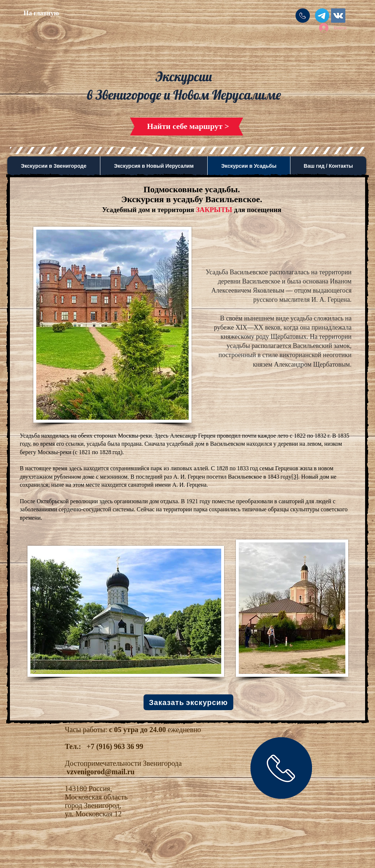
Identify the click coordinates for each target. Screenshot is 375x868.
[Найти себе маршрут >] (188, 127)
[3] (295, 477)
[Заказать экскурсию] (188, 702)
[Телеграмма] (322, 16)
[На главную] (41, 14)
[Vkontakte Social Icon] (338, 16)
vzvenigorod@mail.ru (101, 772)
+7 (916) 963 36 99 (115, 746)
